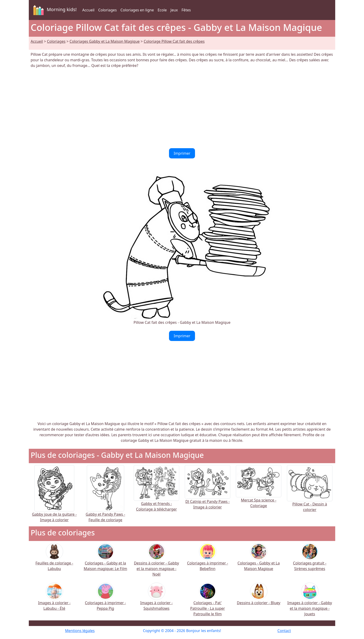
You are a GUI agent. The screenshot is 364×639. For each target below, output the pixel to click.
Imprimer (182, 153)
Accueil (88, 10)
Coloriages (107, 10)
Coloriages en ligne (137, 10)
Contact (284, 631)
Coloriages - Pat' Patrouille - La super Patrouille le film (208, 602)
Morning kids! (54, 10)
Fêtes (186, 10)
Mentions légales (80, 631)
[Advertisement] (182, 108)
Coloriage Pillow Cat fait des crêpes (174, 41)
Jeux (174, 10)
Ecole (162, 10)
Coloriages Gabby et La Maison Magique (105, 41)
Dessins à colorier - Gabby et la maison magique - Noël (156, 563)
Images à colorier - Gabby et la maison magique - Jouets (310, 602)
